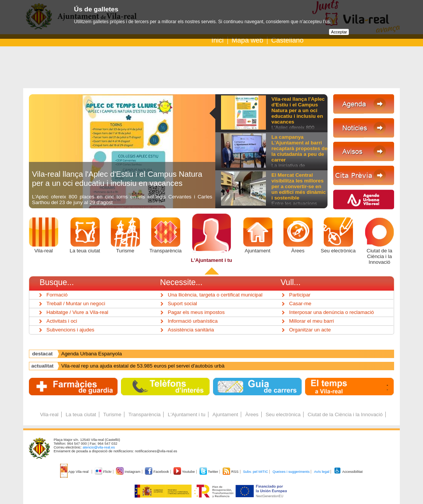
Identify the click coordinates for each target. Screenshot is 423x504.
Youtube (185, 472)
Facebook (157, 472)
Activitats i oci (62, 321)
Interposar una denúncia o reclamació (332, 312)
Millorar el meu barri (312, 321)
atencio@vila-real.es (99, 447)
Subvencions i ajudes (70, 330)
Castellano (287, 40)
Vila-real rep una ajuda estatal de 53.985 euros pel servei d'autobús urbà (143, 366)
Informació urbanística (193, 321)
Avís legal (321, 472)
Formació (57, 295)
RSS (231, 472)
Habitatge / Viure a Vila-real (77, 312)
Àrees (298, 251)
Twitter (209, 472)
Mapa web (247, 40)
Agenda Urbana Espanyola (91, 354)
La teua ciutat (85, 251)
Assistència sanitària (191, 330)
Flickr (104, 472)
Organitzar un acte (310, 330)
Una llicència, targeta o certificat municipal (215, 295)
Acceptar (339, 32)
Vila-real (44, 251)
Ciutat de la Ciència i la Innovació (379, 256)
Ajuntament (257, 251)
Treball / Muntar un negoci (76, 304)
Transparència (166, 251)
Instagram (129, 472)
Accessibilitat (348, 472)
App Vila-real (75, 472)
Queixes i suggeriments (291, 472)
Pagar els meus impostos (196, 312)
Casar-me (300, 304)
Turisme (125, 251)
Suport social (182, 304)
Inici (218, 40)
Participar (300, 295)
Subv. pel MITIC (256, 472)
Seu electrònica (338, 251)
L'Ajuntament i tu (211, 260)
